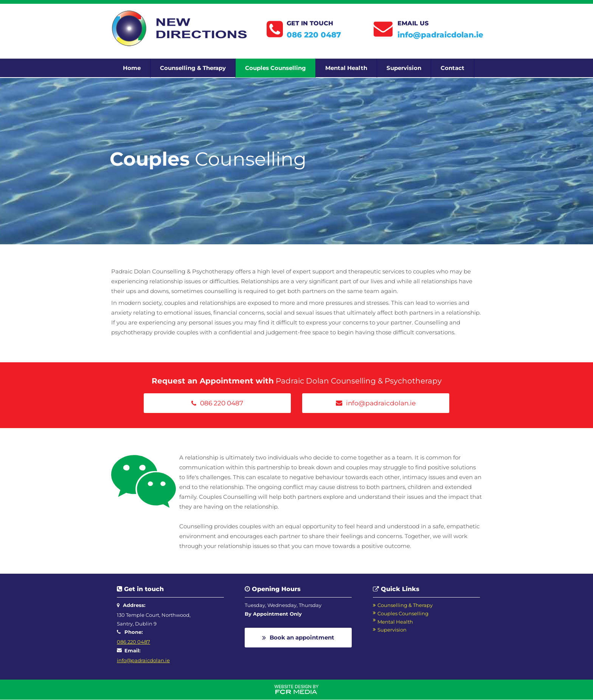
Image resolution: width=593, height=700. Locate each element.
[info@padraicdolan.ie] (376, 403)
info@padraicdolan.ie (440, 35)
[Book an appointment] (298, 638)
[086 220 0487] (217, 403)
